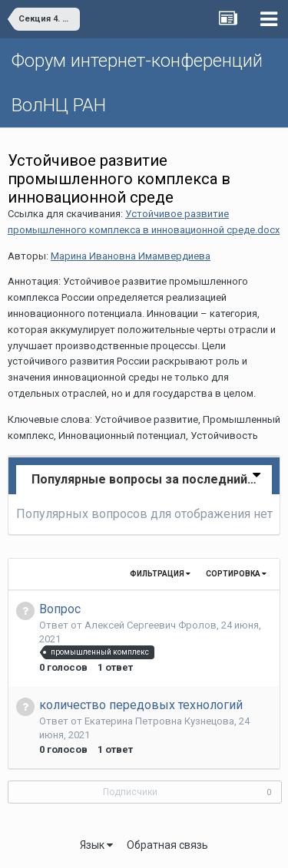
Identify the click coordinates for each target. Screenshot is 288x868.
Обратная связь (167, 845)
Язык (96, 845)
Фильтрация (160, 574)
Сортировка (236, 574)
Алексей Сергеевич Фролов (151, 625)
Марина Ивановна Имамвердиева (131, 256)
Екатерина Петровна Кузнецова (159, 721)
